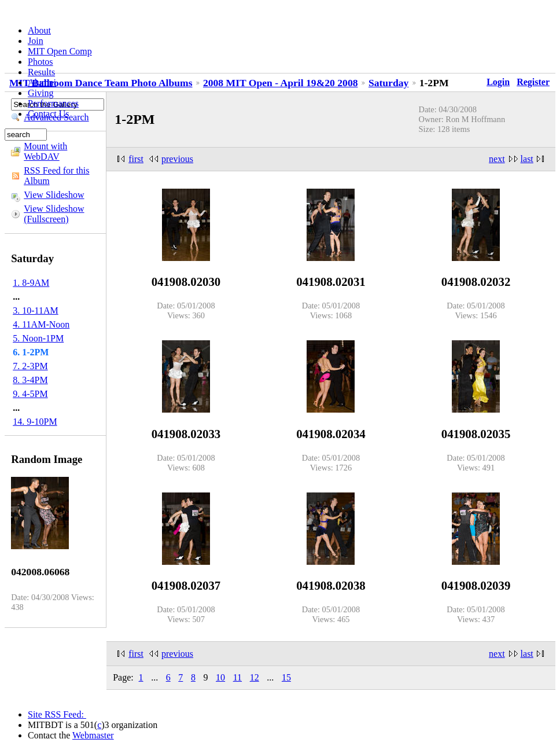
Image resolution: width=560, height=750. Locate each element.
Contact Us (49, 114)
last (527, 159)
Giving (40, 93)
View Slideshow (54, 195)
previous (177, 159)
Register (533, 82)
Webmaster (93, 735)
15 (286, 677)
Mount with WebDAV (45, 151)
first (136, 159)
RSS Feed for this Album (56, 176)
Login (498, 82)
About (39, 30)
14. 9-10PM (35, 422)
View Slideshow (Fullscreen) (54, 214)
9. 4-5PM (30, 394)
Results (41, 72)
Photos (40, 62)
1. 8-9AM (31, 283)
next (497, 159)
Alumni (42, 82)
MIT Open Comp (60, 51)
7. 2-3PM (30, 366)
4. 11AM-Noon (41, 324)
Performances (53, 103)
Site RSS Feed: (57, 714)
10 (220, 677)
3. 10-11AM (36, 310)
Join (36, 41)
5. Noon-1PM (38, 338)
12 (255, 677)
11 (237, 677)
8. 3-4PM (30, 380)
